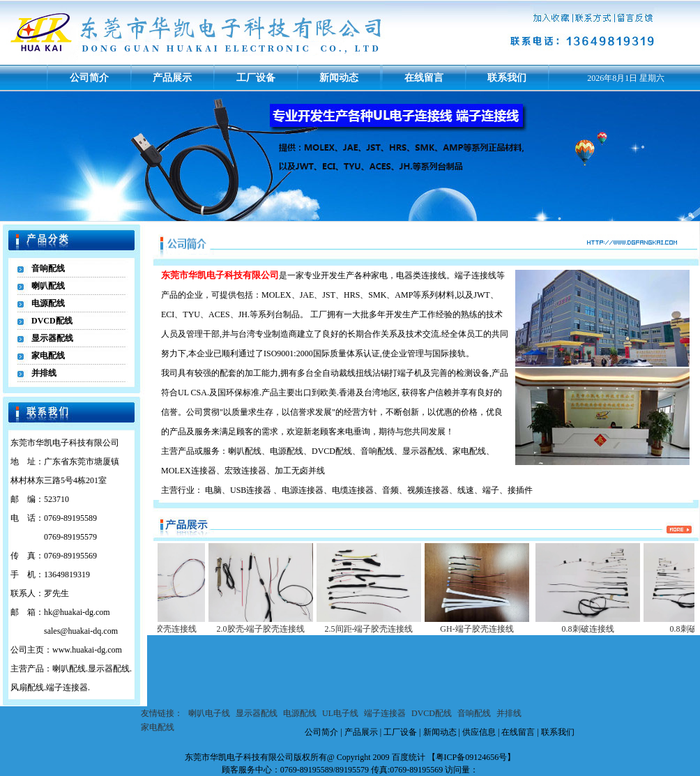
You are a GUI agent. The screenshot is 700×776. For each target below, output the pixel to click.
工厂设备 (256, 78)
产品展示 (172, 78)
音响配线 (48, 268)
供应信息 (479, 732)
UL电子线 (340, 713)
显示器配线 (52, 338)
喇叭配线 (48, 286)
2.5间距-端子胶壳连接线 (380, 629)
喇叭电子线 (209, 713)
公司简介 (89, 78)
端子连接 (471, 275)
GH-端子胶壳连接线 (487, 629)
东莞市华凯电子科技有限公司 (239, 757)
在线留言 (424, 78)
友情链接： (162, 713)
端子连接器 (385, 713)
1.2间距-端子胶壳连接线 (163, 629)
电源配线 (48, 303)
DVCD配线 (52, 321)
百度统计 (409, 757)
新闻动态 (339, 78)
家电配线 (48, 356)
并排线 (44, 373)
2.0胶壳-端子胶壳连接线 (272, 629)
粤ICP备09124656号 (472, 757)
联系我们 (507, 78)
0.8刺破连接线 (599, 629)
